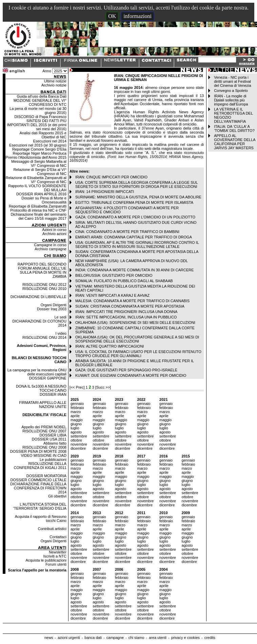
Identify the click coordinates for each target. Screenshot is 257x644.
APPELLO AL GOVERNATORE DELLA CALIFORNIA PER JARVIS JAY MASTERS (235, 142)
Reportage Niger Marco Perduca (40, 153)
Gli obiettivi (57, 496)
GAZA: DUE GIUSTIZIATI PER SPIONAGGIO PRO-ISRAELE (126, 370)
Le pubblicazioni (53, 460)
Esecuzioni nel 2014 (50, 141)
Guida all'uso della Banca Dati (41, 96)
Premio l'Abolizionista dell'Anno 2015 (36, 157)
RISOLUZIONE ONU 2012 (44, 285)
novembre (79, 444)
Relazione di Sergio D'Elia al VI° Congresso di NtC (40, 172)
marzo (76, 412)
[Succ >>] (103, 387)
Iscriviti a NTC (55, 556)
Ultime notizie (55, 81)
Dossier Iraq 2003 (52, 309)
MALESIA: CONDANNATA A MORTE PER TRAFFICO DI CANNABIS (132, 301)
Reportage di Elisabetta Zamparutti (38, 206)
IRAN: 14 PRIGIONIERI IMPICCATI (105, 192)
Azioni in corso (54, 230)
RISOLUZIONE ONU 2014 (44, 337)
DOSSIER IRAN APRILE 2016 (41, 194)
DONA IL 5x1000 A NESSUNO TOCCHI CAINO (41, 388)
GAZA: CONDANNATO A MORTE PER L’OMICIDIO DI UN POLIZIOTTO (135, 217)
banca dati (93, 638)
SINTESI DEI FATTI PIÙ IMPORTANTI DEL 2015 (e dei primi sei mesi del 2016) (37, 125)
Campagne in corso (50, 245)
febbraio (77, 408)
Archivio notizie (54, 85)
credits (210, 638)
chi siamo (136, 638)
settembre (79, 436)
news (49, 638)
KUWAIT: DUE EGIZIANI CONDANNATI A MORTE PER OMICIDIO (131, 375)
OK (112, 16)
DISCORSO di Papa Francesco (40, 117)
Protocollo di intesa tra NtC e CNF (38, 210)
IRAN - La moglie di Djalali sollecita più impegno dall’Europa (231, 100)
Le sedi (60, 317)
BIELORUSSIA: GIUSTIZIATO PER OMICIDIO (114, 275)
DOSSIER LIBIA (53, 435)
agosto (76, 432)
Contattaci (58, 537)
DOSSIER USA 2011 (49, 439)
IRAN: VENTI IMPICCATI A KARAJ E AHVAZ (112, 295)
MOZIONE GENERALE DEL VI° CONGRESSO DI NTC (40, 102)
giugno (76, 424)
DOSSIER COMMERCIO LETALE (38, 480)
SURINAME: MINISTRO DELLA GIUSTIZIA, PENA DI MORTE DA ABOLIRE (138, 197)
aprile (75, 416)
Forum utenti (56, 564)
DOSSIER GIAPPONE (48, 378)
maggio (77, 420)
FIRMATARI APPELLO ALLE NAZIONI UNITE (43, 405)
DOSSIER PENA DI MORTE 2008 (38, 451)
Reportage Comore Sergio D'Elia (39, 149)
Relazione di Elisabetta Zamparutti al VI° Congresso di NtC (36, 180)
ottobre (76, 440)
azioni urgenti (69, 638)
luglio (75, 428)
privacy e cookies (185, 638)
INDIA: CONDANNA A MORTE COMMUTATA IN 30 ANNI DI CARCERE (134, 270)
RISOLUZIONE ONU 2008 (44, 447)
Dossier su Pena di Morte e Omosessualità (44, 200)
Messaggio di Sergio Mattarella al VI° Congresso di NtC (39, 163)
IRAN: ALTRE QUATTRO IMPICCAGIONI (110, 346)
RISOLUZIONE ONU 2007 (44, 431)
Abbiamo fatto (55, 443)
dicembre (78, 448)
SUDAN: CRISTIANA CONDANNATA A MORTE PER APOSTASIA (130, 306)
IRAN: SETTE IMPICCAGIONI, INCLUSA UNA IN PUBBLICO (126, 317)
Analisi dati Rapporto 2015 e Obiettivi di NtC (43, 135)
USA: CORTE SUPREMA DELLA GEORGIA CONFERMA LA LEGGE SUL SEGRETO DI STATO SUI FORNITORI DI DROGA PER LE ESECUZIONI (136, 184)
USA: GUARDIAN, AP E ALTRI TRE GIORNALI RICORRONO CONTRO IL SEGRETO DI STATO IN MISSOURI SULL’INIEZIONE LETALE (137, 245)
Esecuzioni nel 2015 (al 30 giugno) (38, 145)
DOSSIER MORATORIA (46, 476)
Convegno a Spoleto (231, 91)
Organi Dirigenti (53, 305)
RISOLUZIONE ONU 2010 (44, 289)
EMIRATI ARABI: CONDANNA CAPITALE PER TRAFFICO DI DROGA (134, 237)
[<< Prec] (78, 387)
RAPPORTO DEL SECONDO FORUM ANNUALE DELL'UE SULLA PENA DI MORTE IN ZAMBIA (42, 270)
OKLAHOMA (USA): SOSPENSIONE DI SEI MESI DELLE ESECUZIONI (135, 323)
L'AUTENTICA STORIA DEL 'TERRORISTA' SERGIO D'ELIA (40, 506)
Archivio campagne (51, 249)
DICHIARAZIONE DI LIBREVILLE (38, 297)
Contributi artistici (52, 529)
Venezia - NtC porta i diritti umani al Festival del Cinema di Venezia (232, 81)
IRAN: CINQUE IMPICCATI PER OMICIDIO (111, 177)
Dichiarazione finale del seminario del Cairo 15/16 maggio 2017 (38, 216)
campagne (115, 638)
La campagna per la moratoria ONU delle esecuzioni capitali (37, 372)
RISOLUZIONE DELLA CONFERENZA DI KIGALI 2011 (40, 466)
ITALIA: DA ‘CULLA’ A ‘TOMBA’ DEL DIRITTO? (234, 129)
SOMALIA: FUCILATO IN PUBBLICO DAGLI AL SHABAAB (124, 281)
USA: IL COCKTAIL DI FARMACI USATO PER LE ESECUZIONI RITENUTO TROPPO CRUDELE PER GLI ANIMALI (138, 354)
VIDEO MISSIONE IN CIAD (43, 455)
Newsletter (58, 552)
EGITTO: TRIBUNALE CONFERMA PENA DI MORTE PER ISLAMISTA (134, 202)
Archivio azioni (54, 234)
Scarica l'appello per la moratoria (37, 570)
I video (61, 333)
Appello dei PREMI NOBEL (44, 427)
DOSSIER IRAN (53, 394)
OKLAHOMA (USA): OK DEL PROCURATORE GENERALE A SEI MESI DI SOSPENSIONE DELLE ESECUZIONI (137, 339)
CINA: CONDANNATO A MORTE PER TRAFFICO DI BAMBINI (127, 232)
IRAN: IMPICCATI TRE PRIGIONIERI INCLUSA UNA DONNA (126, 312)
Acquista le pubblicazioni (46, 560)
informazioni (137, 16)
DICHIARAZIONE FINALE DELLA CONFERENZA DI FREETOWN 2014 (38, 488)
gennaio (77, 404)
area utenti (158, 638)
